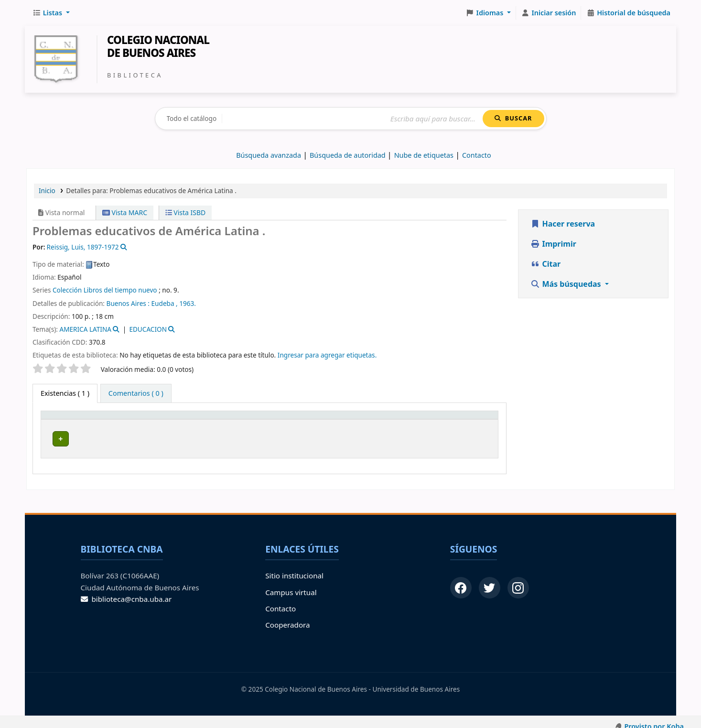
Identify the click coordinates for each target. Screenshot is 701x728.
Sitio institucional (294, 567)
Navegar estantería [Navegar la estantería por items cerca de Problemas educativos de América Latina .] (295, 437)
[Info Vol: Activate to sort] (356, 419)
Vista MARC (125, 212)
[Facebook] (461, 579)
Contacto (280, 599)
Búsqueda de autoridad (348, 155)
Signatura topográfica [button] (262, 419)
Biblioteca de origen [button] (141, 419)
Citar (545, 264)
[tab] (136, 393)
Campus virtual (291, 583)
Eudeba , (165, 303)
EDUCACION (148, 329)
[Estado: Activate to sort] (400, 419)
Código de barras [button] (454, 419)
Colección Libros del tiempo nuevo (105, 290)
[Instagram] (518, 579)
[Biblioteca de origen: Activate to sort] (162, 419)
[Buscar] (352, 119)
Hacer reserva (563, 224)
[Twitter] (490, 579)
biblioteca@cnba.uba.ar (126, 590)
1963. (188, 303)
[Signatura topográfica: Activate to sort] (277, 419)
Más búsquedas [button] (567, 284)
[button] (51, 13)
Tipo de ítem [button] (66, 419)
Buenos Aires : (128, 303)
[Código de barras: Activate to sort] (460, 419)
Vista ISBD (186, 212)
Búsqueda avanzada (269, 155)
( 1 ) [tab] (65, 393)
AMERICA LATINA (85, 329)
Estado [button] (394, 419)
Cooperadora (287, 616)
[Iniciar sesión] (549, 13)
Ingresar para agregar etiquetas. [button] (327, 355)
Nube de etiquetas (424, 155)
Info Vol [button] (350, 419)
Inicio (47, 190)
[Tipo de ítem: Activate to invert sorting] (72, 419)
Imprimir (553, 244)
